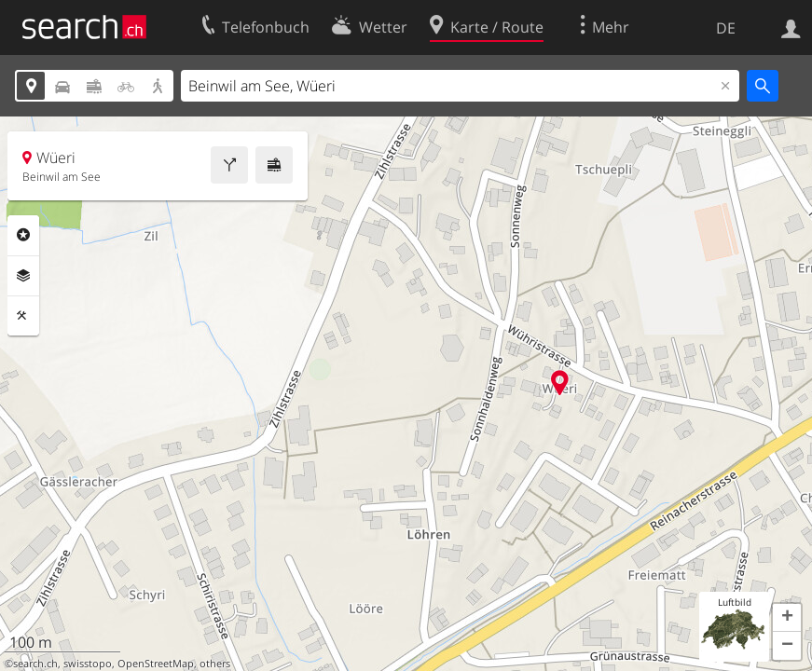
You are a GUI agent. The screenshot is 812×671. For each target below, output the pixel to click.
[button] (787, 618)
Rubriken (23, 235)
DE (726, 28)
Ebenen (23, 276)
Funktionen (23, 316)
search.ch (35, 664)
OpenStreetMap (156, 664)
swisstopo (88, 664)
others (215, 664)
